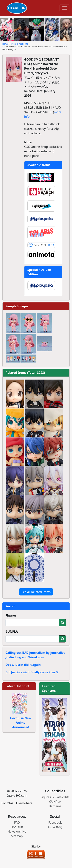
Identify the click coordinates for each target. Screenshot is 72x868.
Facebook (55, 822)
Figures (11, 615)
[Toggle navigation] (65, 8)
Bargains (55, 806)
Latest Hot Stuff (17, 686)
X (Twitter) (55, 827)
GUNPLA (12, 632)
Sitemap (17, 836)
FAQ (17, 822)
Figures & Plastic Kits (19, 44)
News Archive (17, 832)
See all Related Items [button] (36, 592)
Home (5, 44)
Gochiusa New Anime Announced (21, 723)
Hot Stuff (17, 827)
